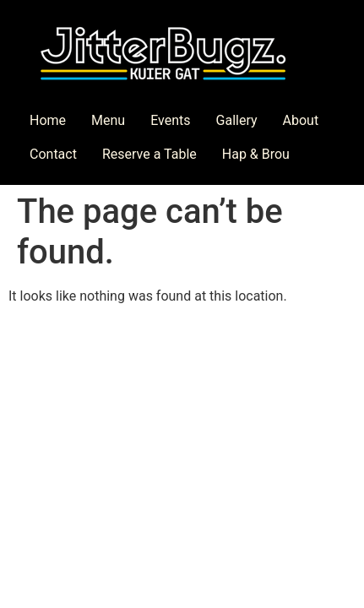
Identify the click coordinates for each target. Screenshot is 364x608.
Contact (53, 154)
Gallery (237, 120)
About (301, 120)
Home (48, 120)
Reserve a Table (149, 154)
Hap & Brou (256, 154)
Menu (108, 120)
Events (170, 120)
